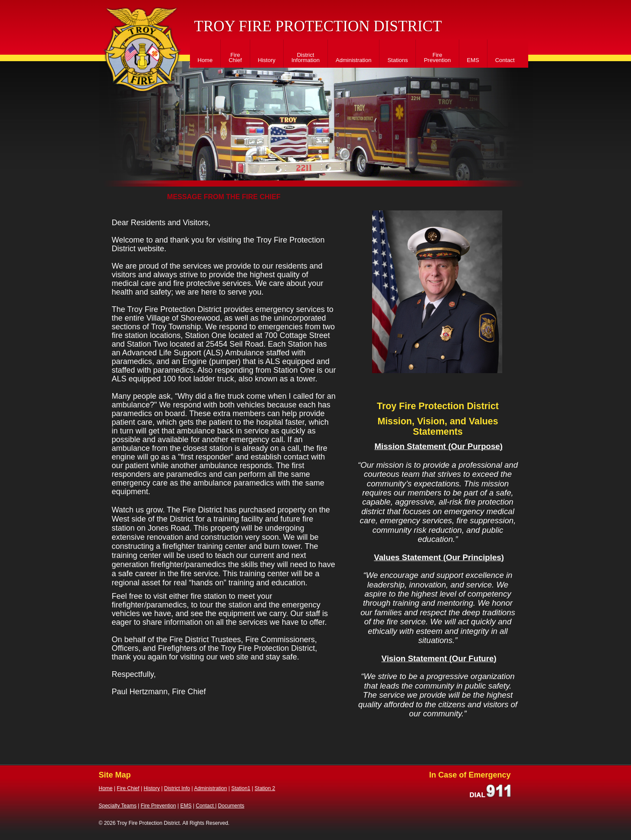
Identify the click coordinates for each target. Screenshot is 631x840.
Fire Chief (235, 57)
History (267, 60)
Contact (505, 60)
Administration (353, 60)
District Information (306, 57)
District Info (177, 788)
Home (205, 60)
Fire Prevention (437, 57)
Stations (397, 60)
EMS (473, 60)
